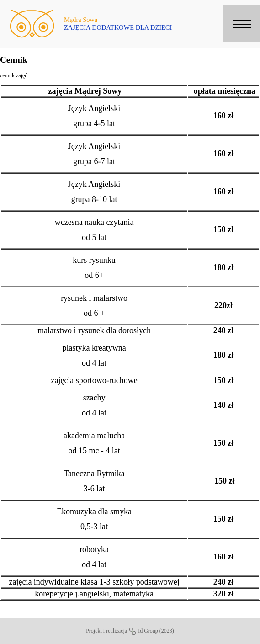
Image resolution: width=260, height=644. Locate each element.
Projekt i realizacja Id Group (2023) (130, 631)
